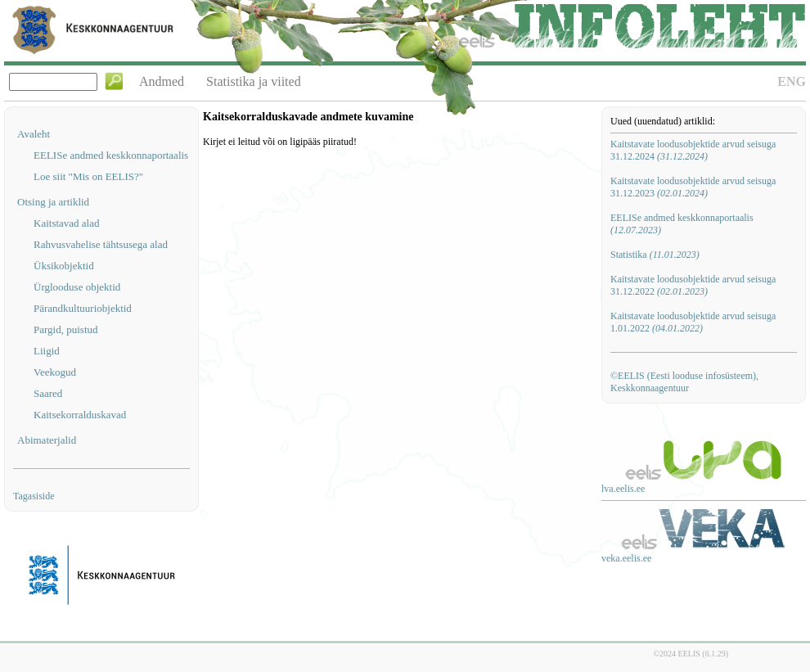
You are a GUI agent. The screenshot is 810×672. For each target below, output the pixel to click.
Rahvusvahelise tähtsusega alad (101, 244)
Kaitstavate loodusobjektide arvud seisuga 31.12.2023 (693, 187)
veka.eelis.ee (626, 558)
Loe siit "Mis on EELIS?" (88, 176)
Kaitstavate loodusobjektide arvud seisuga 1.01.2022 (693, 322)
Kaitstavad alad (67, 223)
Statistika (655, 255)
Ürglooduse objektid (77, 287)
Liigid (47, 351)
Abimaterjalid (47, 440)
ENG (792, 81)
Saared (48, 393)
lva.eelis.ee (623, 489)
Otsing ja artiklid (53, 202)
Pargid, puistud (66, 329)
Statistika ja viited (254, 81)
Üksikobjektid (64, 266)
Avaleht (34, 134)
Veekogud (55, 372)
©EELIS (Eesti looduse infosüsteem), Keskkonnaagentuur (684, 382)
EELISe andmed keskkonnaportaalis (111, 155)
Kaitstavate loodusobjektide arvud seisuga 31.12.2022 (693, 285)
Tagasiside (34, 496)
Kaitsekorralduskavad (80, 415)
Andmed (162, 81)
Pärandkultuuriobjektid (83, 308)
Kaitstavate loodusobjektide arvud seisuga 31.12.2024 (693, 150)
